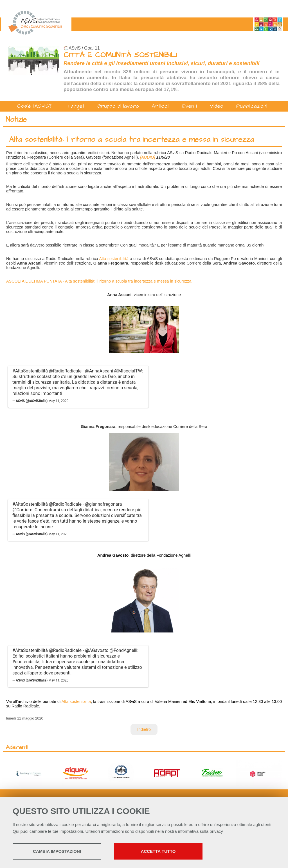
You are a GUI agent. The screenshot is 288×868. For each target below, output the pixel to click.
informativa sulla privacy (201, 831)
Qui (16, 831)
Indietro (144, 729)
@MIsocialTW (128, 371)
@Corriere (22, 510)
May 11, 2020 (58, 401)
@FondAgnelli (123, 650)
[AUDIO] (148, 157)
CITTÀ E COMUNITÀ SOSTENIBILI (120, 55)
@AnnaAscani (99, 371)
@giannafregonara (103, 504)
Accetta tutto (158, 851)
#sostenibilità (26, 662)
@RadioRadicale (65, 371)
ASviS (75, 48)
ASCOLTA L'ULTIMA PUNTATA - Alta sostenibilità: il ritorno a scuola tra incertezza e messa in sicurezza (99, 281)
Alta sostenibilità (114, 259)
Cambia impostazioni (57, 851)
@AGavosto (97, 650)
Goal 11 (92, 48)
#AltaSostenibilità (30, 371)
